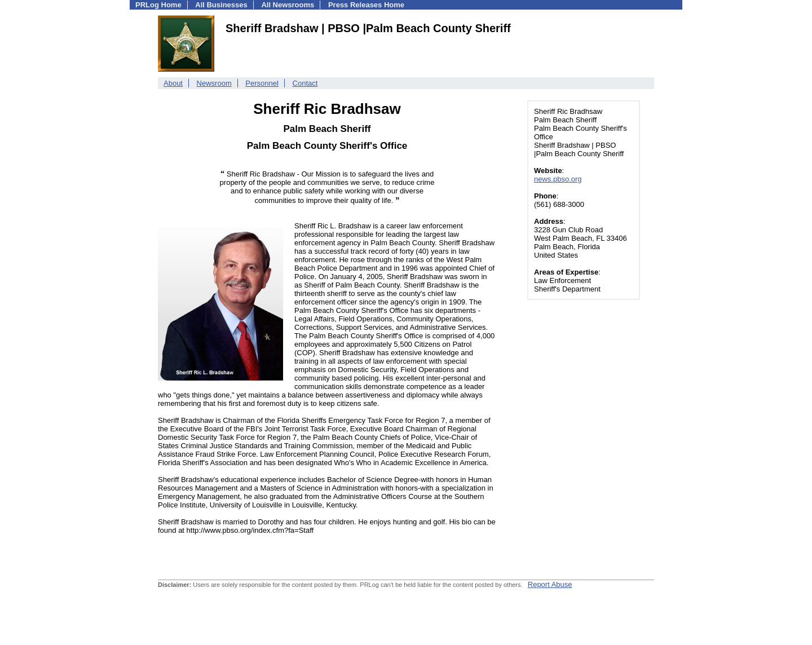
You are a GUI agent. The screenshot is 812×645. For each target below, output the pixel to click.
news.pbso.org (558, 179)
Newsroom (214, 83)
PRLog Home (158, 5)
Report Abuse (550, 584)
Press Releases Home (366, 5)
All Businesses (221, 5)
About (173, 83)
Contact (305, 83)
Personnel (262, 83)
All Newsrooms (288, 5)
